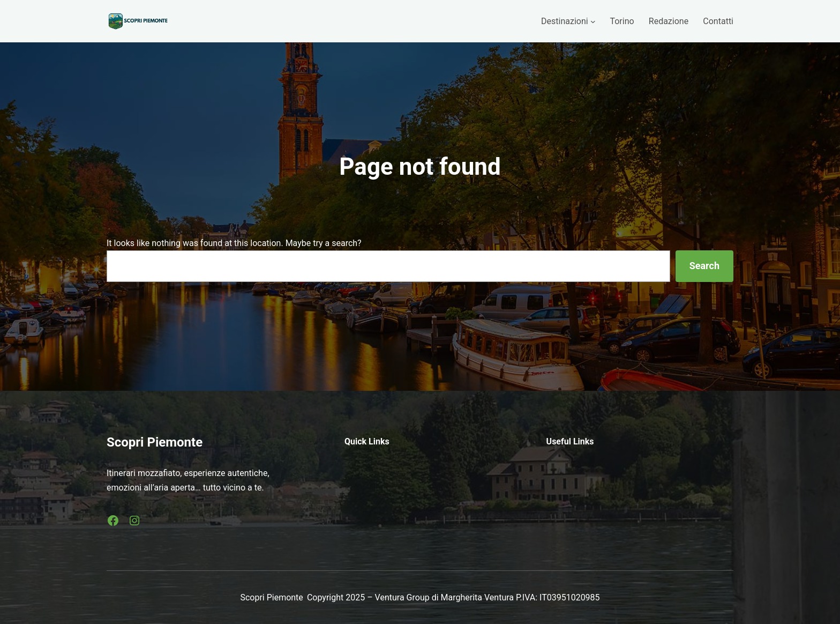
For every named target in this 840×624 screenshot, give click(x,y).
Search (704, 266)
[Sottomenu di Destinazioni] (593, 21)
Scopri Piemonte (155, 442)
